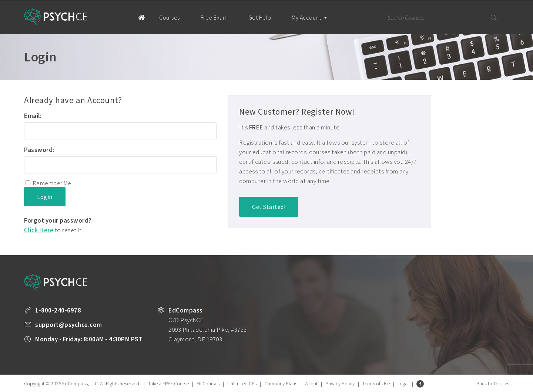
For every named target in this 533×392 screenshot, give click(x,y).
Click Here (39, 230)
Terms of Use (376, 383)
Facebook (420, 384)
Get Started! (269, 207)
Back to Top (489, 383)
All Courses (208, 383)
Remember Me (52, 183)
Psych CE (56, 17)
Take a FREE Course (168, 383)
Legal (403, 383)
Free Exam (214, 17)
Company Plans (281, 383)
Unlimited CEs (242, 383)
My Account (309, 24)
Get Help (259, 17)
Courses (170, 17)
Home (135, 17)
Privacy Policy (340, 383)
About (311, 383)
